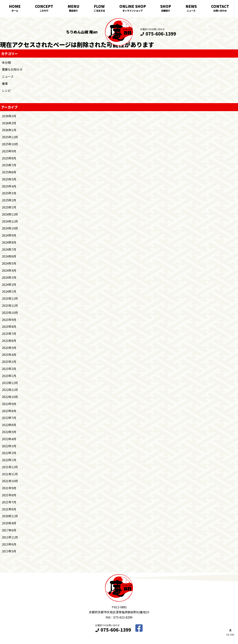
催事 (5, 83)
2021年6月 (9, 509)
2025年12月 (10, 137)
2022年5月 (9, 432)
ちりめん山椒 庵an (82, 32)
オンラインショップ (133, 10)
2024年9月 (9, 235)
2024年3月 (9, 277)
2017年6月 (9, 530)
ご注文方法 (99, 10)
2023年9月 (9, 320)
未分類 (6, 62)
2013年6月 (9, 544)
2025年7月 (9, 165)
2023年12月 (10, 298)
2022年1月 (9, 460)
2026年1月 (9, 130)
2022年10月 (10, 397)
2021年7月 (9, 502)
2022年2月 (9, 453)
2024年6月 (9, 256)
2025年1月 (9, 207)
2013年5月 (9, 551)
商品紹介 (73, 10)
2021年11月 (10, 474)
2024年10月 (10, 228)
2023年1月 (9, 376)
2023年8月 (9, 326)
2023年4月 (9, 355)
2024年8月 (9, 242)
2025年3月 (9, 193)
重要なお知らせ (12, 69)
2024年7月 (9, 249)
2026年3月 (9, 116)
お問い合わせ (220, 10)
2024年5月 (9, 263)
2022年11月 (10, 390)
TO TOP (230, 632)
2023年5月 (9, 348)
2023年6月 (9, 341)
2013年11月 (10, 537)
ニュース (191, 10)
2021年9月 (9, 488)
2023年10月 (10, 313)
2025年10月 (10, 144)
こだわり (44, 10)
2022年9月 (9, 404)
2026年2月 (9, 123)
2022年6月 (9, 425)
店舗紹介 (166, 10)
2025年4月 (9, 186)
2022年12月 (10, 383)
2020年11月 (10, 516)
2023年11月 (10, 305)
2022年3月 (9, 446)
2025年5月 (9, 179)
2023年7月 (9, 334)
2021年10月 (10, 481)
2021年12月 (10, 467)
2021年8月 (9, 495)
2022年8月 (9, 411)
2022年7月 (9, 418)
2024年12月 (10, 214)
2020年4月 (9, 523)
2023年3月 (9, 362)
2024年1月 (9, 291)
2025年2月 (9, 200)
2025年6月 (9, 172)
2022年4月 (9, 439)
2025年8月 (9, 158)
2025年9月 (9, 151)
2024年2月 (9, 284)
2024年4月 (9, 270)
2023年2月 (9, 369)
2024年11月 (10, 221)
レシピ (6, 90)
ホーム (15, 10)
